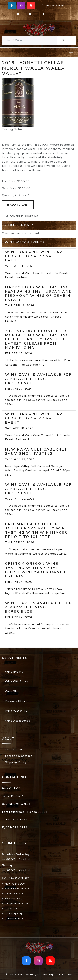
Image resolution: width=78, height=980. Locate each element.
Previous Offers (16, 701)
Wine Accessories (18, 721)
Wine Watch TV (16, 711)
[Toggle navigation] (71, 52)
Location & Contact (19, 756)
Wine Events (14, 672)
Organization (14, 750)
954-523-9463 (53, 6)
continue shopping (22, 216)
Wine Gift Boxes (17, 681)
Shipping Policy (16, 762)
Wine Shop (13, 691)
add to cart (18, 205)
